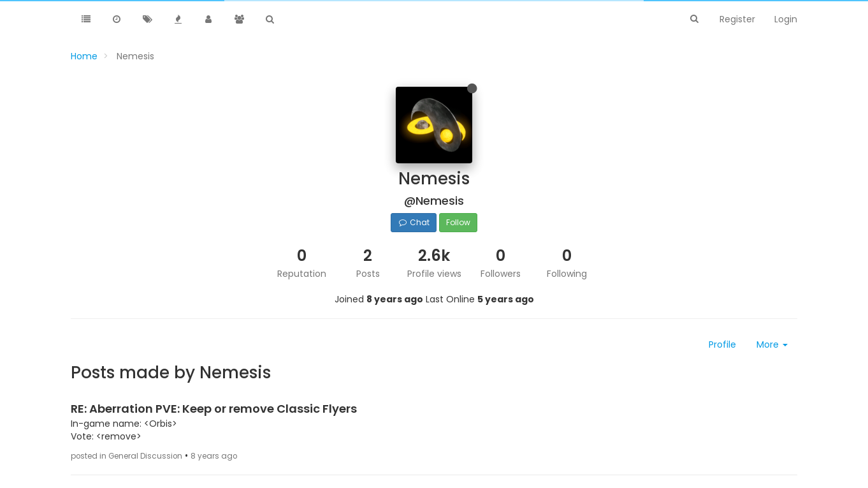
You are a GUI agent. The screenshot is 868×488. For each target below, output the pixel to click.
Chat (413, 222)
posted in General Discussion (127, 456)
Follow (458, 222)
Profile (722, 344)
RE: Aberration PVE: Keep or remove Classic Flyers (214, 409)
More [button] (772, 344)
